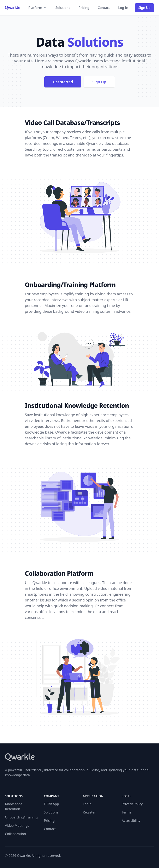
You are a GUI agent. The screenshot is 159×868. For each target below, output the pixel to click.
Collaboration (15, 834)
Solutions (63, 8)
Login (87, 804)
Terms (126, 812)
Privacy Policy (132, 804)
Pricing (84, 8)
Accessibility (131, 821)
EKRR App (51, 804)
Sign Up (144, 8)
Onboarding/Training (21, 817)
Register (89, 812)
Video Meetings (17, 826)
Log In (123, 8)
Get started (63, 82)
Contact (104, 8)
